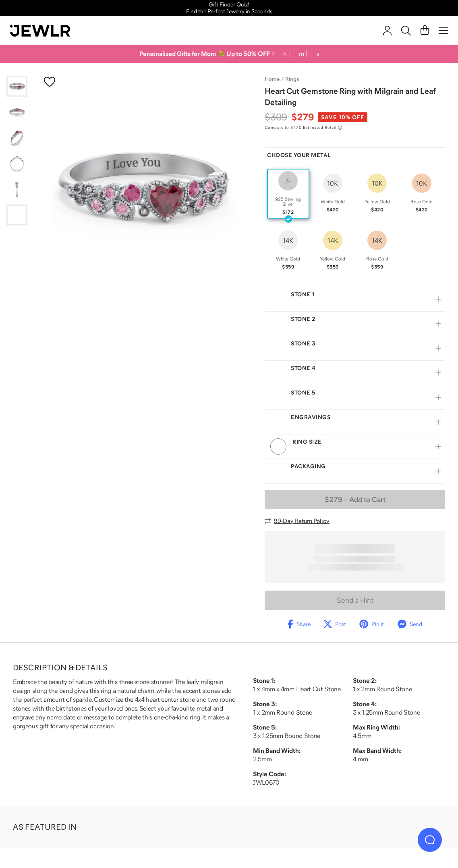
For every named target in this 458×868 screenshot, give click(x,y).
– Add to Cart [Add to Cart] (355, 500)
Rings (292, 79)
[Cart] (425, 31)
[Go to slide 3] (17, 138)
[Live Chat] (430, 840)
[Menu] (443, 31)
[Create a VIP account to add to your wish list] (50, 82)
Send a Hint (355, 600)
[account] (387, 31)
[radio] (288, 194)
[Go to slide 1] (17, 86)
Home (272, 79)
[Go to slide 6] (17, 215)
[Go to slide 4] (17, 163)
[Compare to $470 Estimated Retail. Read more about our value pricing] (303, 128)
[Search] (406, 31)
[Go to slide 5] (17, 189)
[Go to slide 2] (17, 112)
